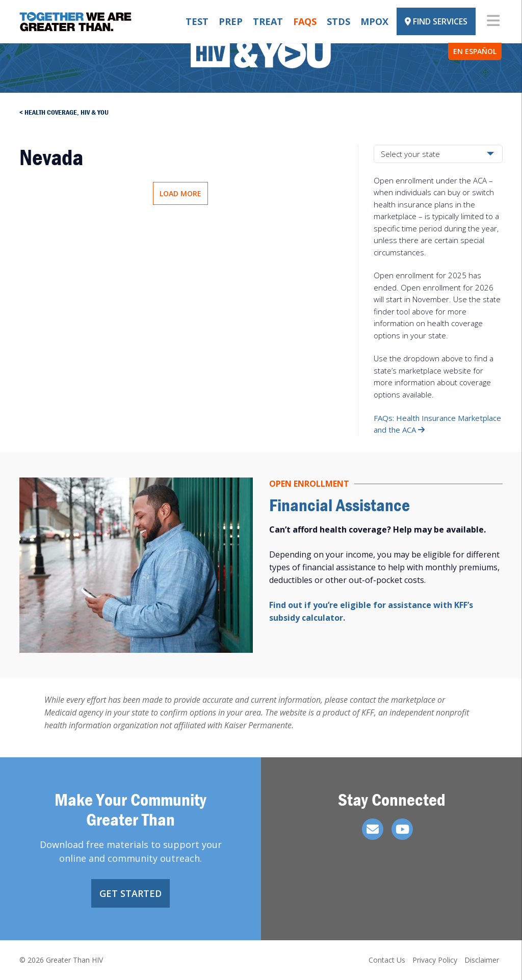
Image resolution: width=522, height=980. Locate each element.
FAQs (305, 21)
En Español (475, 51)
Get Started (130, 893)
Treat (268, 21)
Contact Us (387, 960)
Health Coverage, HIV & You (67, 112)
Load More (180, 193)
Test (197, 21)
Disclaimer (482, 960)
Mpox (374, 21)
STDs (338, 21)
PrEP (231, 21)
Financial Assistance (340, 505)
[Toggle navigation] (493, 21)
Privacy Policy (435, 960)
